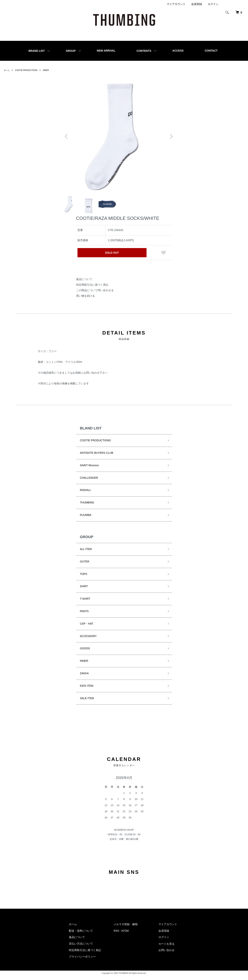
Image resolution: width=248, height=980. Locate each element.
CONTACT (211, 51)
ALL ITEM (86, 553)
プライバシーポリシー (82, 961)
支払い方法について (81, 948)
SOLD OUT (112, 257)
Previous (67, 136)
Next (171, 136)
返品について (84, 283)
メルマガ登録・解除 (126, 928)
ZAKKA (84, 677)
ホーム (7, 70)
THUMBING (87, 507)
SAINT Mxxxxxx (89, 469)
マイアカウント (176, 4)
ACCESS (178, 51)
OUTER (85, 566)
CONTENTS (144, 51)
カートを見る (166, 948)
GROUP (71, 51)
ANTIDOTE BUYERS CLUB (97, 457)
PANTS (84, 615)
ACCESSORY (88, 640)
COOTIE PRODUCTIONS (29, 70)
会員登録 (197, 4)
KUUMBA (86, 519)
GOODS (85, 653)
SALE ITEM (87, 702)
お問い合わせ (166, 954)
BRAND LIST (37, 51)
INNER (52, 70)
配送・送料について (81, 935)
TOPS (84, 578)
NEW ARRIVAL (106, 51)
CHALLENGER (89, 482)
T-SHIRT (85, 603)
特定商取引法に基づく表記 (92, 289)
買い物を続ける (86, 300)
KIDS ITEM (87, 690)
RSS (116, 935)
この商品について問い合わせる (95, 294)
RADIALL (86, 494)
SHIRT (84, 590)
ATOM (125, 935)
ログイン (213, 4)
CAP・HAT (87, 628)
